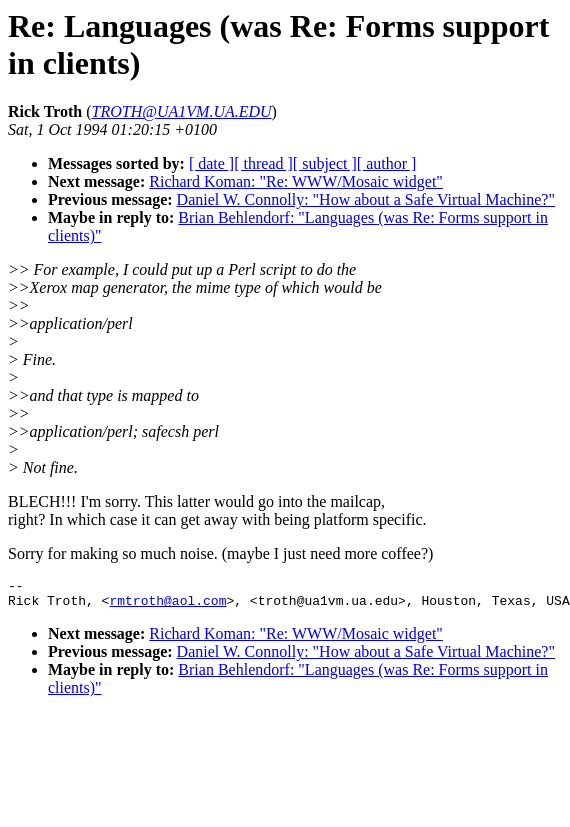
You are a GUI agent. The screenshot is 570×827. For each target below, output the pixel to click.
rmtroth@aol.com (167, 606)
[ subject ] (325, 163)
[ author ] (387, 163)
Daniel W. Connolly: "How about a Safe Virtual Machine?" (366, 199)
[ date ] (211, 163)
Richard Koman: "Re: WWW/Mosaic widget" (296, 181)
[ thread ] (263, 163)
